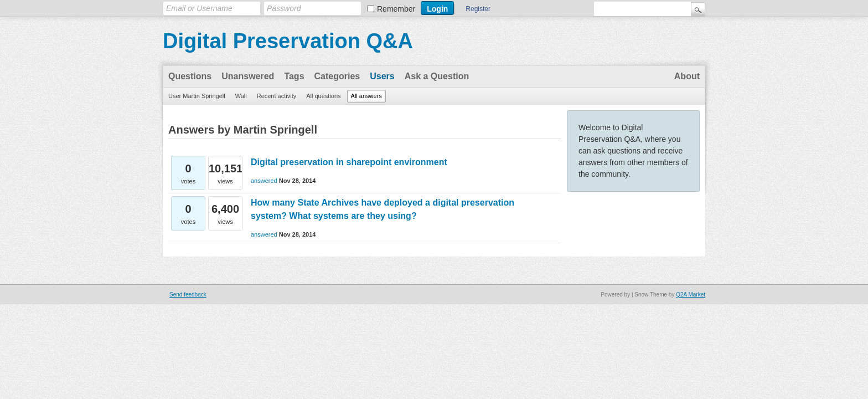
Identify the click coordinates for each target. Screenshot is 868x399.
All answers (366, 96)
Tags (294, 76)
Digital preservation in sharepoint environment (349, 162)
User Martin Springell (197, 96)
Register (478, 9)
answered (264, 181)
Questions (190, 76)
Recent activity (277, 96)
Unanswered (248, 76)
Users (382, 76)
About (687, 76)
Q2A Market (691, 295)
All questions (323, 96)
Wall (241, 96)
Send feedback (188, 295)
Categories (337, 76)
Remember (396, 9)
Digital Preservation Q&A (288, 41)
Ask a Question (437, 76)
